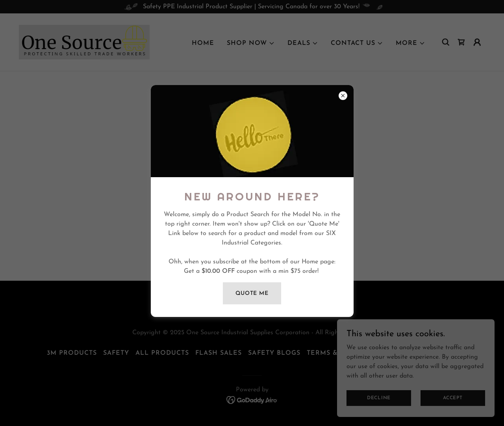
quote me (252, 294)
